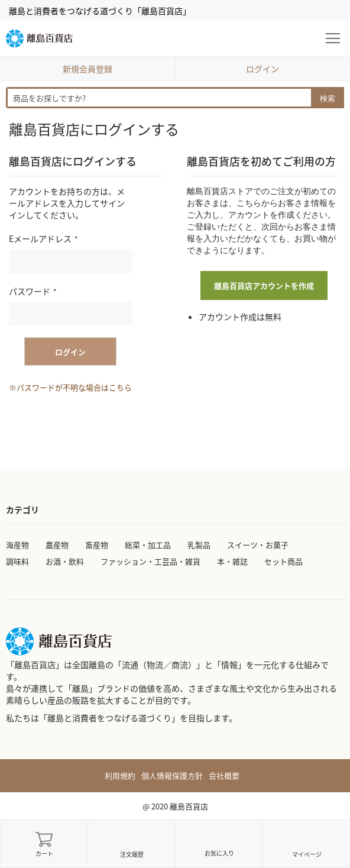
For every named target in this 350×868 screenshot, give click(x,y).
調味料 (17, 561)
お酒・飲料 (65, 561)
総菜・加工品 (148, 545)
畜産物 (97, 545)
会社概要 (224, 776)
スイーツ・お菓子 (258, 545)
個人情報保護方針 (172, 776)
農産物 (57, 545)
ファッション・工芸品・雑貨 (150, 561)
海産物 (17, 545)
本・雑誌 (232, 561)
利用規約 (120, 776)
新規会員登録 (87, 69)
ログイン (262, 69)
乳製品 (199, 545)
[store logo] (39, 38)
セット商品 (283, 561)
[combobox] (175, 98)
